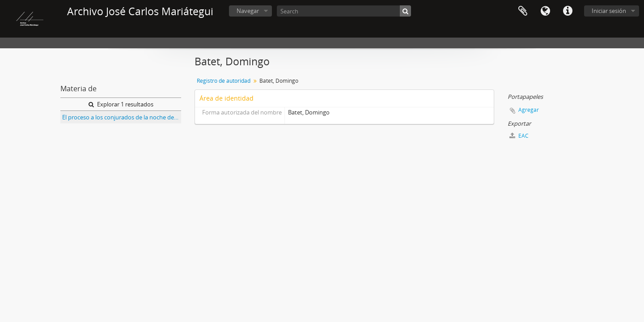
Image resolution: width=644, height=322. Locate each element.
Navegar (248, 11)
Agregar (529, 110)
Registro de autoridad (224, 81)
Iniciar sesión (609, 11)
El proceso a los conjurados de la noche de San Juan (122, 117)
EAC (519, 136)
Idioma (545, 11)
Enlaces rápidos (568, 11)
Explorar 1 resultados (121, 104)
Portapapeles (523, 11)
